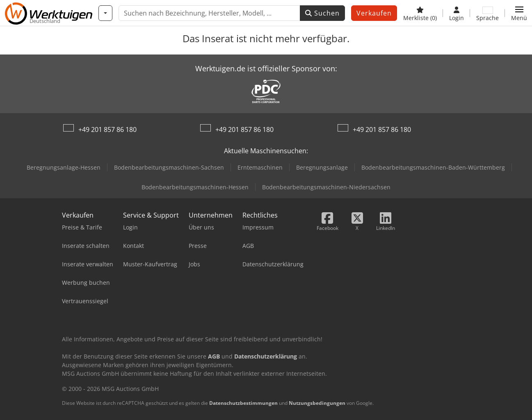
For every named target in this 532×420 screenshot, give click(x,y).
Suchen (322, 13)
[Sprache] (487, 13)
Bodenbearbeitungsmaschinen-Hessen (195, 187)
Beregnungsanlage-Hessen (64, 167)
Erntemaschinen (260, 167)
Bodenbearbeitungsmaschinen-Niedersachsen (326, 187)
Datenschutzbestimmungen (243, 403)
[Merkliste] (420, 13)
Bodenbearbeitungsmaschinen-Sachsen (169, 167)
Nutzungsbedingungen (317, 403)
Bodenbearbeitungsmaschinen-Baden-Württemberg (433, 167)
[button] (519, 13)
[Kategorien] (105, 13)
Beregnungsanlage (322, 167)
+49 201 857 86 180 (107, 129)
